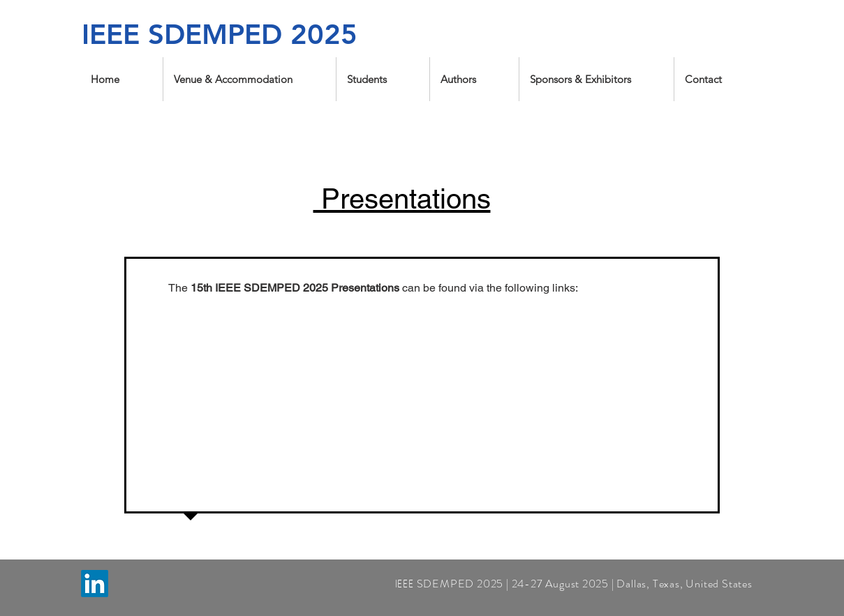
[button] (250, 79)
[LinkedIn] (95, 584)
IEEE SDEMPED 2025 (220, 34)
